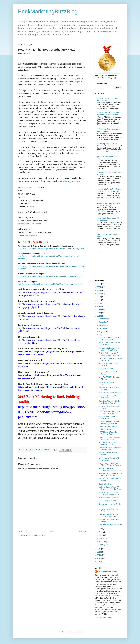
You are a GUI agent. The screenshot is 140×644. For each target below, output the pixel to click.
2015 (99, 549)
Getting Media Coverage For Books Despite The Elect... (109, 354)
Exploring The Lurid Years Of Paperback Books (109, 444)
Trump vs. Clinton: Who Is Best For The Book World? (110, 339)
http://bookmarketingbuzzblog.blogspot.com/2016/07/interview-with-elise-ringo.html (51, 249)
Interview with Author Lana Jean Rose (108, 418)
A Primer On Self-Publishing (109, 498)
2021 (99, 300)
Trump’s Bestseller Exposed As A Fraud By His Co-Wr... (110, 423)
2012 (99, 558)
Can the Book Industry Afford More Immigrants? (109, 438)
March (102, 538)
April (101, 535)
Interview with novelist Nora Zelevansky (109, 397)
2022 (99, 297)
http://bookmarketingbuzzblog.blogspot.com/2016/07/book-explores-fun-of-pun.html (51, 276)
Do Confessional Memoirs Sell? (110, 525)
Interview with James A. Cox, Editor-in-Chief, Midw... (109, 349)
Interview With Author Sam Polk (110, 393)
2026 (99, 284)
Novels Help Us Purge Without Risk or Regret (110, 449)
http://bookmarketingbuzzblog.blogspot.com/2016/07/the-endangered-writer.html (50, 284)
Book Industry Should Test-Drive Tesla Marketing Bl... (109, 515)
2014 (99, 552)
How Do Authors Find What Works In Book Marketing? (109, 204)
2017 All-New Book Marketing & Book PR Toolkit (108, 130)
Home (53, 531)
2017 (99, 313)
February (103, 542)
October (102, 325)
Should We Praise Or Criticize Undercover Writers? (110, 402)
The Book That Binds (106, 369)
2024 (99, 290)
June (101, 529)
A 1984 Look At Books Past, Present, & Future (109, 433)
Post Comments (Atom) (37, 535)
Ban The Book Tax (105, 484)
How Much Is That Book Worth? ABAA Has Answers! (110, 474)
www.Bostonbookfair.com (30, 224)
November (103, 322)
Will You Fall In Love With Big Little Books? (109, 344)
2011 (99, 562)
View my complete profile (104, 617)
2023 (99, 294)
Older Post (82, 531)
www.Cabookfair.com (28, 236)
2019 (99, 306)
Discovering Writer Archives (107, 144)
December (103, 319)
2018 (99, 310)
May (101, 532)
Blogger (80, 632)
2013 (99, 555)
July (101, 335)
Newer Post (23, 531)
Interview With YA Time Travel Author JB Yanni (107, 99)
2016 (99, 316)
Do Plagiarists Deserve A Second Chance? (108, 428)
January (102, 545)
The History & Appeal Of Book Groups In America (110, 412)
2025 (99, 287)
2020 (99, 303)
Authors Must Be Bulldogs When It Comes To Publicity (110, 464)
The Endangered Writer (107, 501)
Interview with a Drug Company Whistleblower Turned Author (108, 114)
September (103, 328)
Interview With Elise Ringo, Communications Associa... (110, 493)
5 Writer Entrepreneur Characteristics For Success (110, 469)
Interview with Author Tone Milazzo (109, 189)
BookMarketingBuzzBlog (48, 12)
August (102, 332)
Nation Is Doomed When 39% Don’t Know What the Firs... (110, 488)
